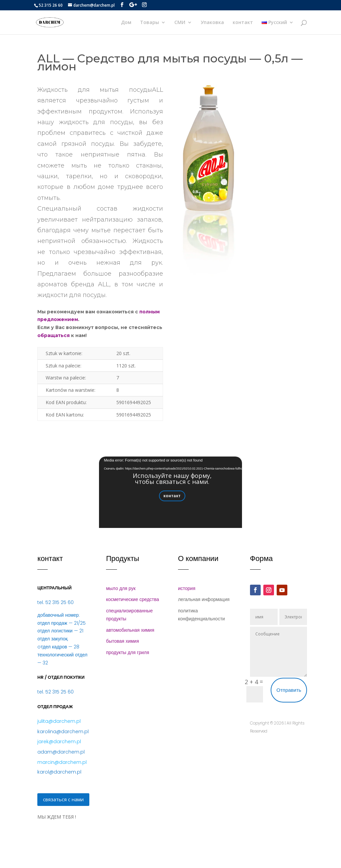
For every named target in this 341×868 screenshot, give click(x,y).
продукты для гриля (127, 652)
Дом (126, 23)
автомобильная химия (130, 630)
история (187, 588)
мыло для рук (121, 588)
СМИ (180, 23)
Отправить (289, 690)
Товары (149, 23)
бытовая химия (122, 641)
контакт (243, 23)
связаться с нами (63, 799)
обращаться (53, 335)
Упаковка (212, 23)
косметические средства (132, 599)
